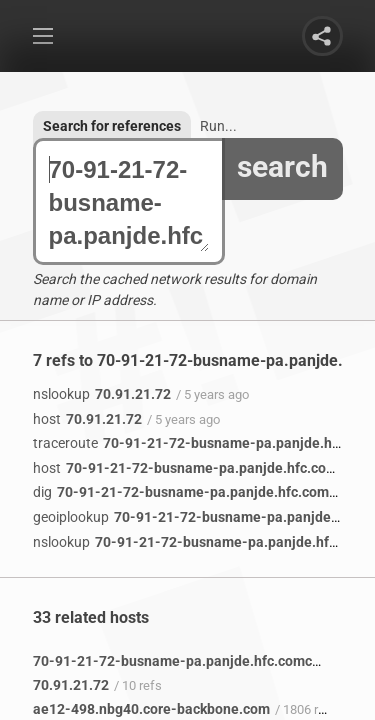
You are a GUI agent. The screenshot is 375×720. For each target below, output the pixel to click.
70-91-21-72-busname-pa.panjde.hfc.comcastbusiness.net (129, 202)
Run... (218, 126)
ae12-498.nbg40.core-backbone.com (151, 709)
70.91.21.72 (102, 394)
